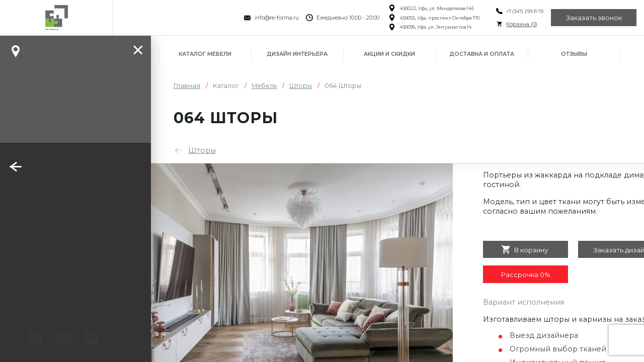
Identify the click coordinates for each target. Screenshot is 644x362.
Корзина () (522, 24)
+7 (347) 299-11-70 (525, 11)
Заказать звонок (594, 18)
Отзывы (574, 54)
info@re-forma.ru (277, 18)
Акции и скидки (389, 54)
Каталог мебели (205, 54)
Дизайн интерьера (297, 54)
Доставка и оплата (482, 54)
